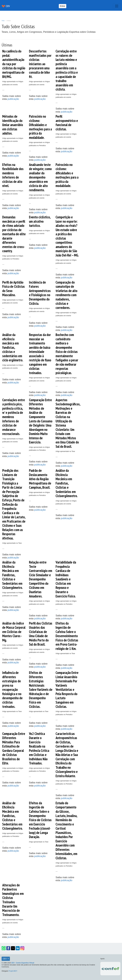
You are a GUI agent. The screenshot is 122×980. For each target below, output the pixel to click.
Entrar (63, 6)
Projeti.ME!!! (13, 971)
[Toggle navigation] (117, 6)
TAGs (3, 21)
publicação (13, 99)
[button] (4, 948)
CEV (5, 959)
